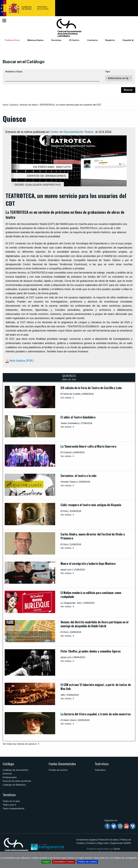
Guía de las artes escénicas (17, 781)
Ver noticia (66, 398)
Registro (110, 40)
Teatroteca (102, 764)
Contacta (92, 40)
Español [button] (127, 40)
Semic (117, 849)
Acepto (46, 862)
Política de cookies (87, 862)
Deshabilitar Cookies (64, 862)
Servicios (56, 40)
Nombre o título (14, 72)
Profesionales (10, 777)
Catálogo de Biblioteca (14, 785)
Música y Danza (35, 40)
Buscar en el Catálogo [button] (24, 62)
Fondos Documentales (62, 764)
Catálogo (8, 764)
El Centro (74, 40)
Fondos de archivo (58, 770)
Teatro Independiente (13, 808)
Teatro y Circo (12, 40)
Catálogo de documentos (15, 770)
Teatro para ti (9, 805)
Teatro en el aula (11, 801)
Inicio (5, 105)
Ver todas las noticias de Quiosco (20, 744)
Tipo (107, 72)
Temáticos (9, 795)
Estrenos (7, 774)
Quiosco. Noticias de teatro (24, 105)
